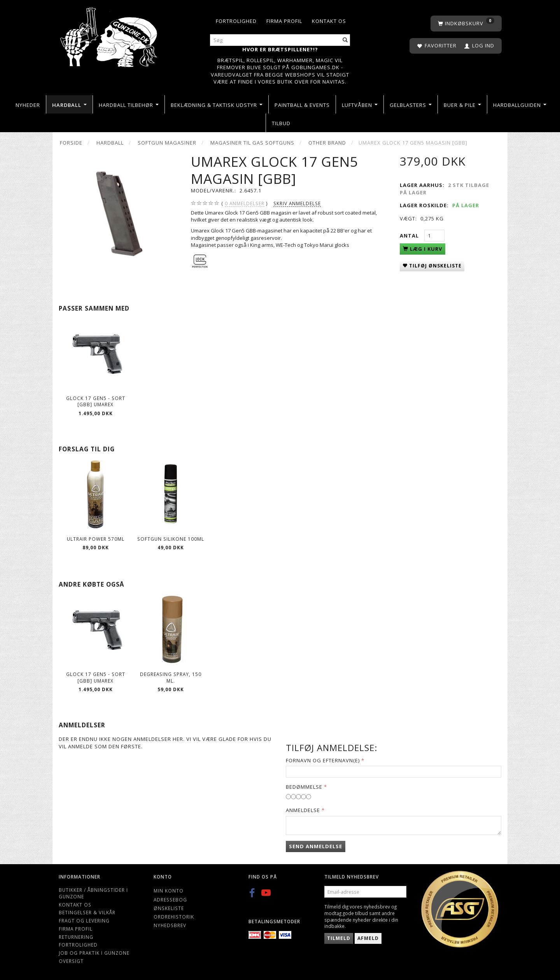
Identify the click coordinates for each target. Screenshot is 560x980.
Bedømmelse (304, 787)
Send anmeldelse (316, 846)
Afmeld (368, 938)
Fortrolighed (236, 21)
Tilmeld (339, 938)
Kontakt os (329, 21)
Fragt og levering (84, 921)
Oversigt (71, 961)
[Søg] (345, 40)
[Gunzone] (109, 35)
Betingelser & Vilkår (87, 912)
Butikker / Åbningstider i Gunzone (93, 893)
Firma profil (284, 21)
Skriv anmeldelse (297, 203)
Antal (410, 236)
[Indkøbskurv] (466, 24)
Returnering (76, 937)
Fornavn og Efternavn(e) (323, 760)
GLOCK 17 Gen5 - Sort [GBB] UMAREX (96, 401)
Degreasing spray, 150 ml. (171, 677)
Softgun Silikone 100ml (171, 539)
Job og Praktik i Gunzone (94, 953)
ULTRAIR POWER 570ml (96, 539)
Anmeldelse (303, 810)
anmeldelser (245, 204)
